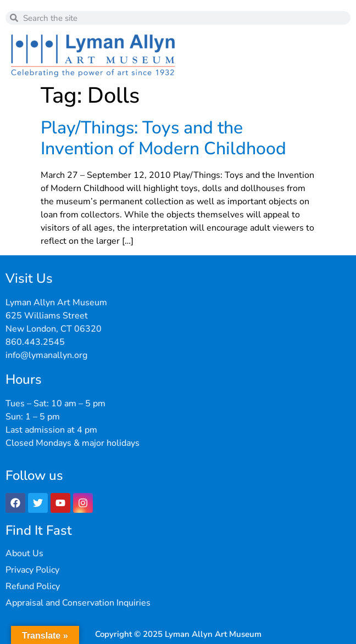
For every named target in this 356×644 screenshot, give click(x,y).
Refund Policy (33, 586)
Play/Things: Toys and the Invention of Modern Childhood (163, 138)
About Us (24, 553)
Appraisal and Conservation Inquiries (78, 603)
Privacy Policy (32, 570)
